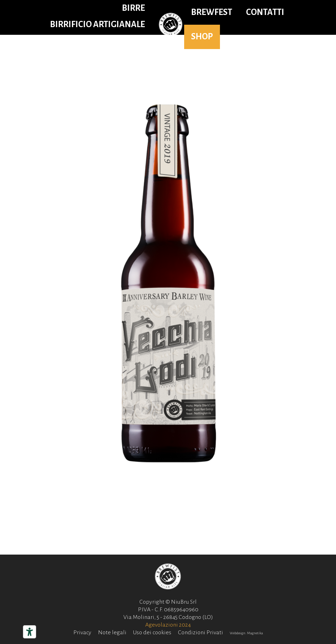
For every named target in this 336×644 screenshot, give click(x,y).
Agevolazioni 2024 (168, 625)
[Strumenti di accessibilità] (30, 632)
